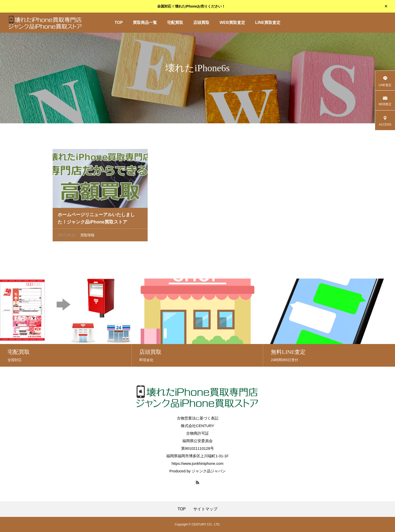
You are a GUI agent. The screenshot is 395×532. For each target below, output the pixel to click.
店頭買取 (201, 23)
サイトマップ (205, 509)
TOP (119, 23)
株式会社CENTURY (197, 426)
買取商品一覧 (145, 23)
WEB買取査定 (232, 23)
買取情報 (87, 237)
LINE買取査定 (268, 23)
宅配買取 (175, 23)
